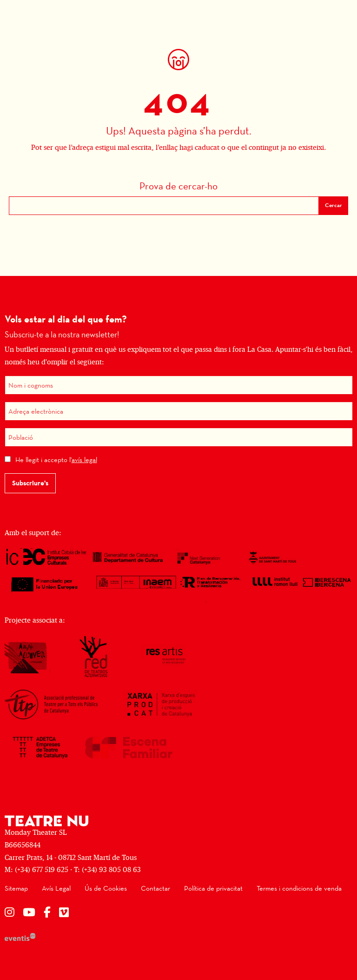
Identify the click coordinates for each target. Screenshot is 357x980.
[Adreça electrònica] (179, 411)
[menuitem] (16, 889)
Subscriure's (30, 483)
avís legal (84, 460)
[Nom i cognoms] (179, 385)
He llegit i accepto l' (56, 460)
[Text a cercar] (164, 206)
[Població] (179, 437)
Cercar (334, 205)
